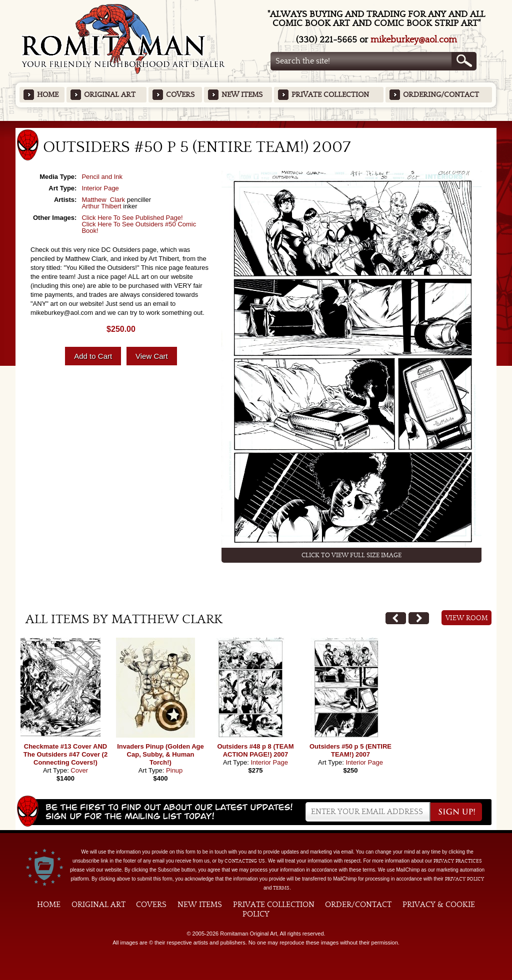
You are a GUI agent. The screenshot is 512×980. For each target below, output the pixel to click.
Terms (281, 888)
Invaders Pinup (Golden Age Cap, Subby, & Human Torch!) (160, 754)
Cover (79, 770)
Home (48, 95)
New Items (242, 95)
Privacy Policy (464, 879)
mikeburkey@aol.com (414, 40)
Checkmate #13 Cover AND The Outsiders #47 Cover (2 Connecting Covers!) (65, 754)
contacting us (245, 861)
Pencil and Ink (102, 177)
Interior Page (100, 188)
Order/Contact (358, 905)
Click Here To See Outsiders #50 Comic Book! (139, 227)
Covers (180, 95)
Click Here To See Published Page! (132, 218)
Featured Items (256, 124)
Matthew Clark (103, 200)
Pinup (174, 770)
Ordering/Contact (441, 95)
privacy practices (458, 861)
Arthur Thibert (101, 206)
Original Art (110, 95)
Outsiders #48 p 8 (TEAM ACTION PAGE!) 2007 (255, 750)
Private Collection (330, 95)
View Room (467, 618)
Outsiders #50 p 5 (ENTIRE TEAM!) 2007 (350, 750)
